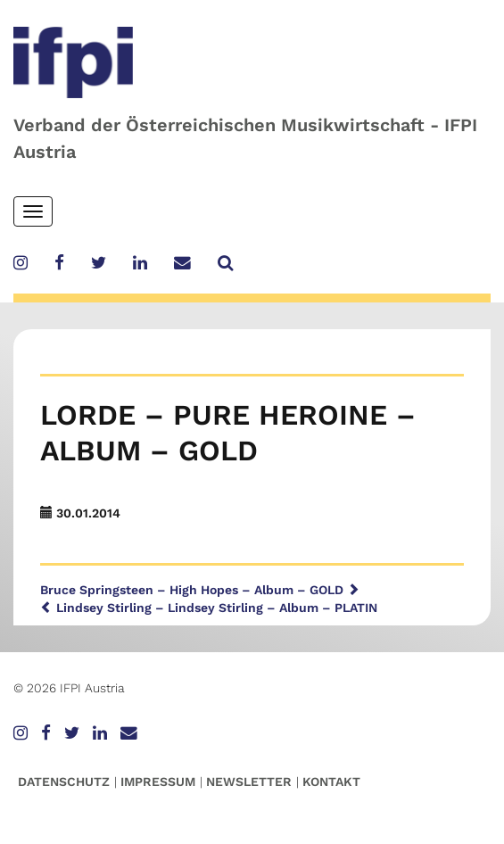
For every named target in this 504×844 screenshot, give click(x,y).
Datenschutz (64, 782)
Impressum (158, 782)
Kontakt (331, 782)
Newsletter (249, 782)
